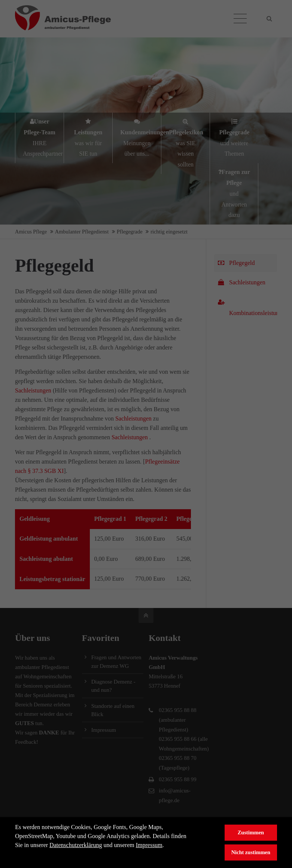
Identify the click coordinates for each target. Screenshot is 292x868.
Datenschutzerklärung (76, 845)
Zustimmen (251, 832)
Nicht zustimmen (251, 852)
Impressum (149, 845)
